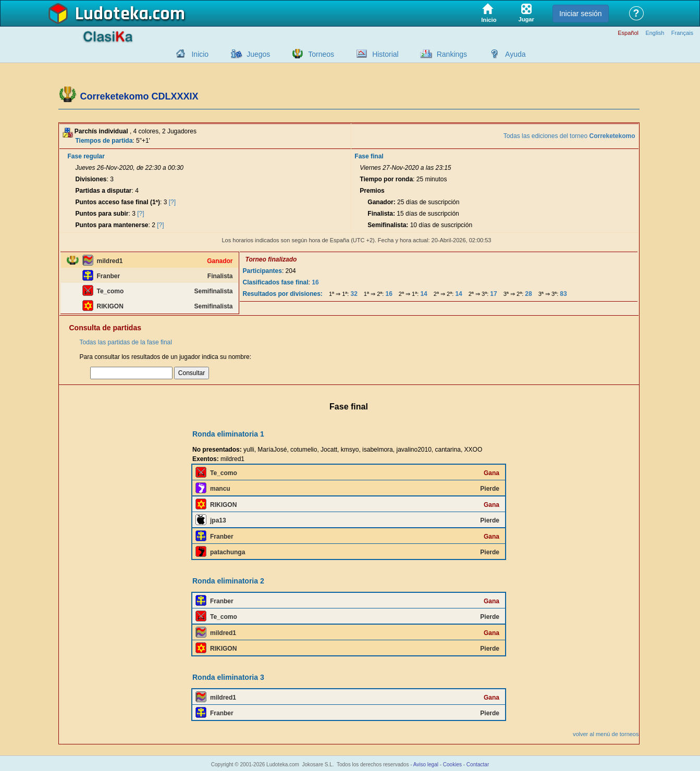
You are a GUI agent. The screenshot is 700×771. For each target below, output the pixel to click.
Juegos (258, 54)
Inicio (200, 54)
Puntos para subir (102, 214)
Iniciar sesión (581, 14)
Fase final (369, 156)
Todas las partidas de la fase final (126, 342)
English (655, 33)
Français (682, 33)
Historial (385, 54)
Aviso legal (426, 764)
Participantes (262, 271)
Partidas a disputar (104, 191)
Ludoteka (112, 14)
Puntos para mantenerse (112, 225)
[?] (172, 202)
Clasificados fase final (276, 282)
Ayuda (515, 54)
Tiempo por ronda (386, 179)
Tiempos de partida (104, 141)
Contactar (478, 764)
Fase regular (86, 156)
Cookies (452, 764)
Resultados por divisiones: (283, 294)
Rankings (452, 54)
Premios (372, 191)
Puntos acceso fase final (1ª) (118, 202)
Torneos (321, 54)
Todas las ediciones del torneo (569, 136)
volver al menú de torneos (606, 734)
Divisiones (91, 179)
